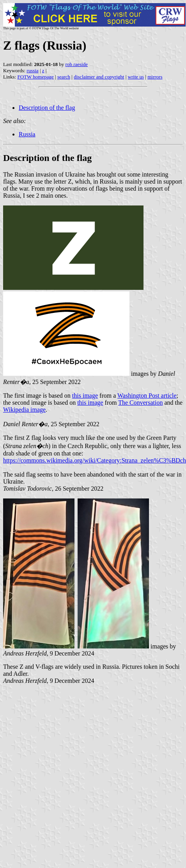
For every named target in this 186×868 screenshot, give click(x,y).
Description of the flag (47, 108)
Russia (27, 134)
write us (136, 77)
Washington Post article (147, 396)
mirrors (155, 77)
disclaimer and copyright (99, 77)
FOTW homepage (35, 77)
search (64, 77)
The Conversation (140, 403)
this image (85, 396)
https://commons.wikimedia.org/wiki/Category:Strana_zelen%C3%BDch (95, 460)
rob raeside (77, 64)
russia (32, 71)
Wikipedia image (24, 410)
